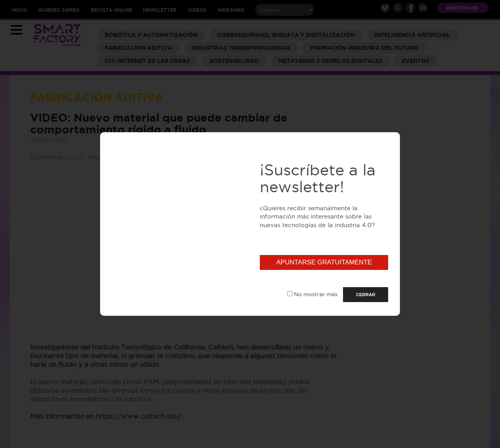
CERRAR (366, 295)
